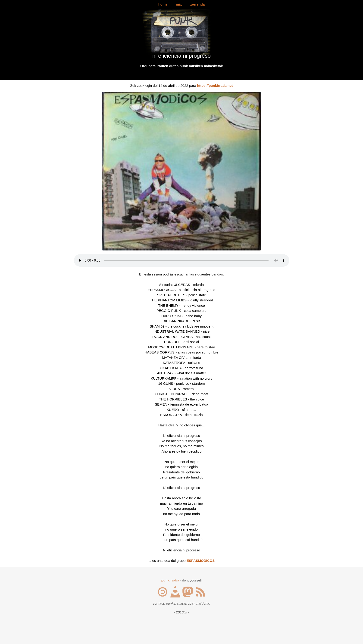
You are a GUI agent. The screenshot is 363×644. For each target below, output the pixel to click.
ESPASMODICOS (201, 561)
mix (179, 4)
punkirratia (170, 580)
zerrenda (198, 4)
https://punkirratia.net (215, 86)
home (163, 4)
